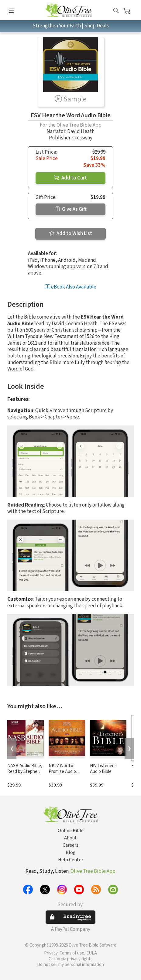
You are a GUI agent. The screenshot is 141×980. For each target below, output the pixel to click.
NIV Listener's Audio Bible (103, 769)
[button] (116, 11)
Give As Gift (71, 209)
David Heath (81, 131)
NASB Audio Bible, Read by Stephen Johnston (25, 772)
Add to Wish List (71, 234)
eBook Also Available (71, 287)
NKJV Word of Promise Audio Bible (62, 772)
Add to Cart (70, 178)
